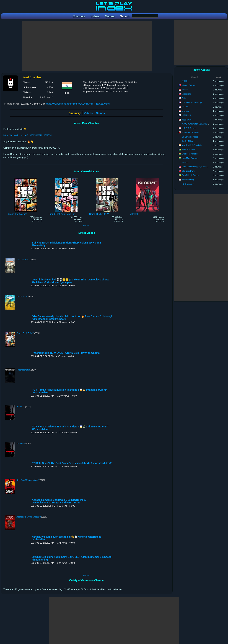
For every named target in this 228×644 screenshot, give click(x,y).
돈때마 (185, 81)
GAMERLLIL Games (190, 175)
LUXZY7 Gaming (189, 128)
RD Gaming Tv (188, 184)
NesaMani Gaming (190, 158)
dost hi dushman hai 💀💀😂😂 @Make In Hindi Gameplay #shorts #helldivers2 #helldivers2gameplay (71, 281)
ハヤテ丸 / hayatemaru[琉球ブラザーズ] (199, 124)
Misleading (186, 94)
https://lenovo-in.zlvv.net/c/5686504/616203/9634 (28, 135)
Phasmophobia (23, 370)
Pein (184, 98)
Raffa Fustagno (188, 149)
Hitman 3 (21, 407)
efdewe (185, 90)
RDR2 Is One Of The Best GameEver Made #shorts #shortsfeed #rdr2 (72, 463)
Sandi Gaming (188, 179)
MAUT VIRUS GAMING (192, 145)
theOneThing (187, 141)
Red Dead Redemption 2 (28, 480)
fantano (185, 163)
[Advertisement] (87, 46)
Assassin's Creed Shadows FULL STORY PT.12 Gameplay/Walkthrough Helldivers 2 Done (59, 501)
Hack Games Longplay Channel (195, 167)
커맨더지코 (187, 120)
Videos (88, 113)
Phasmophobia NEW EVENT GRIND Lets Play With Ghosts (66, 353)
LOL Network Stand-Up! (192, 102)
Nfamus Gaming (189, 85)
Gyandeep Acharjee (190, 154)
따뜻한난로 (187, 115)
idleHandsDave (188, 171)
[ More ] (87, 225)
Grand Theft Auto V (25, 333)
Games (100, 113)
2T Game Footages (190, 137)
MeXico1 (186, 107)
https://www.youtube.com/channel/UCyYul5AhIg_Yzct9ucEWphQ (78, 104)
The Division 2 (23, 260)
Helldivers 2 (22, 296)
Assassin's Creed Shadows (29, 517)
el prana (185, 111)
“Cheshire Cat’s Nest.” (191, 132)
